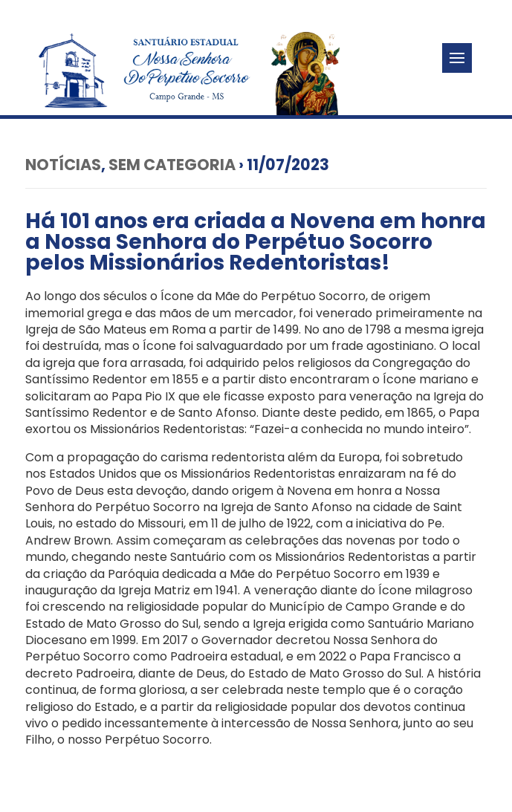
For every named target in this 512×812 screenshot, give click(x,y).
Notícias (63, 165)
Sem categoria (172, 165)
